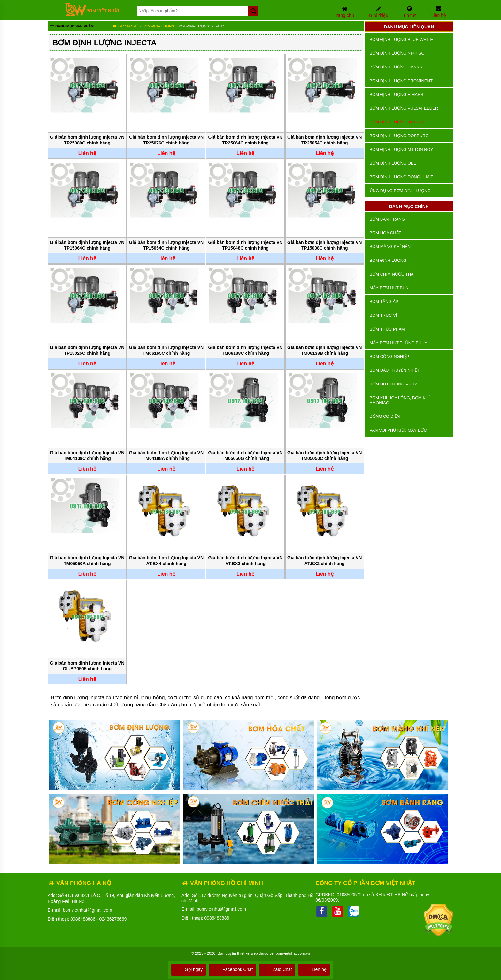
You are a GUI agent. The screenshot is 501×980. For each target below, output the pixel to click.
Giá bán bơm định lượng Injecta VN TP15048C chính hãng (245, 245)
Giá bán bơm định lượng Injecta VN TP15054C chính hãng (166, 245)
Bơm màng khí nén (390, 247)
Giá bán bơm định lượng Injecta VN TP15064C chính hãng (87, 245)
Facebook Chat (232, 969)
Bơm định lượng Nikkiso (397, 53)
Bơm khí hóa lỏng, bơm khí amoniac (400, 400)
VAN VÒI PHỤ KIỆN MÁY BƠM (398, 430)
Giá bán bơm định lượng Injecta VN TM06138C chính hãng (245, 350)
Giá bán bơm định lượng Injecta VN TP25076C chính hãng (166, 140)
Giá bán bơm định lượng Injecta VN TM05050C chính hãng (324, 455)
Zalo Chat (277, 969)
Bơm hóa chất (385, 233)
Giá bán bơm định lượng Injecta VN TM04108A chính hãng (166, 455)
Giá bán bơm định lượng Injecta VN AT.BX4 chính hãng (166, 561)
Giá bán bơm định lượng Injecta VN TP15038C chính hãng (324, 245)
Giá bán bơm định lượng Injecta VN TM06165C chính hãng (166, 350)
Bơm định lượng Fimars (397, 94)
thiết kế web (247, 953)
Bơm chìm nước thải (392, 274)
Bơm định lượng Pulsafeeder (404, 108)
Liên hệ (314, 969)
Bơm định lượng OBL (393, 163)
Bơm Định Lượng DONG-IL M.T (401, 177)
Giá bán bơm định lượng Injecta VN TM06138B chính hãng (324, 350)
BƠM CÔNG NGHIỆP (389, 357)
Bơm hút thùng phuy (393, 384)
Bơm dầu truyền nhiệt (395, 370)
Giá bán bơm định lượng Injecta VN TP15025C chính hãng (87, 350)
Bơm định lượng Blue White (401, 39)
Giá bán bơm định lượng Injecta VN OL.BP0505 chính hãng (87, 666)
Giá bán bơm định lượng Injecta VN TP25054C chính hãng (324, 140)
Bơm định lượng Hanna (396, 67)
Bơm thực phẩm (387, 329)
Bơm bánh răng (387, 219)
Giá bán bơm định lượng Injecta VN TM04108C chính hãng (87, 455)
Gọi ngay (189, 969)
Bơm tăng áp (384, 302)
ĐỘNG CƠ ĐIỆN (385, 416)
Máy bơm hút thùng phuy (398, 343)
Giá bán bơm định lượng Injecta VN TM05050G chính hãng (245, 455)
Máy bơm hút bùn (389, 288)
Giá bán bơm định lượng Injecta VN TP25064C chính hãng (245, 140)
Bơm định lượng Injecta (201, 26)
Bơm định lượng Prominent (401, 81)
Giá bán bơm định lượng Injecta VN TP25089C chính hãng (87, 140)
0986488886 (83, 919)
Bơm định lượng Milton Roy (401, 149)
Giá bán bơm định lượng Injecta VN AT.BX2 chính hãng (324, 561)
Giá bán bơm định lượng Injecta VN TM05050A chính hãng (87, 561)
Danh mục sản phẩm (71, 27)
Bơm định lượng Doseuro (399, 136)
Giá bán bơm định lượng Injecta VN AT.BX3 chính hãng (245, 561)
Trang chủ (125, 26)
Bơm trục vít (385, 315)
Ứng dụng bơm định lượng (400, 191)
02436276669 (113, 919)
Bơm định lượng (158, 26)
